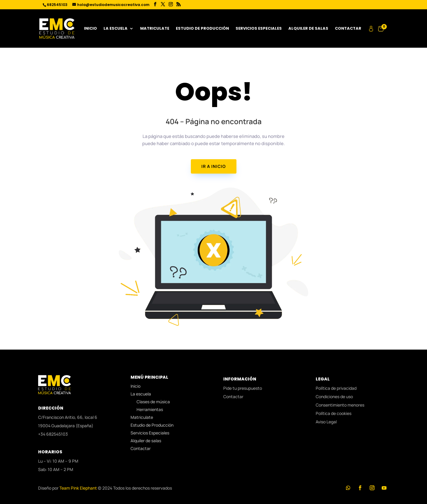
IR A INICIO (214, 166)
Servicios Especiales (259, 29)
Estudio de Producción (202, 29)
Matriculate (155, 29)
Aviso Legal (326, 422)
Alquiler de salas (308, 29)
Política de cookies (334, 413)
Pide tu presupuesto (243, 388)
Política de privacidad (336, 388)
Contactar (348, 29)
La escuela (116, 29)
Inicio (90, 29)
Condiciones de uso (334, 397)
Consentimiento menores (340, 405)
